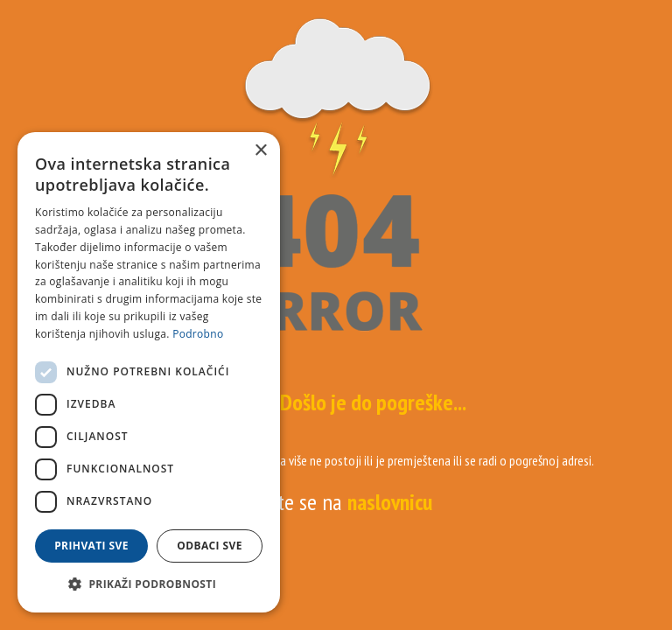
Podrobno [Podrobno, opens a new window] (198, 334)
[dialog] (149, 372)
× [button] (260, 151)
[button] (149, 584)
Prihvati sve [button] (91, 546)
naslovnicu (390, 502)
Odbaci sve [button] (210, 546)
